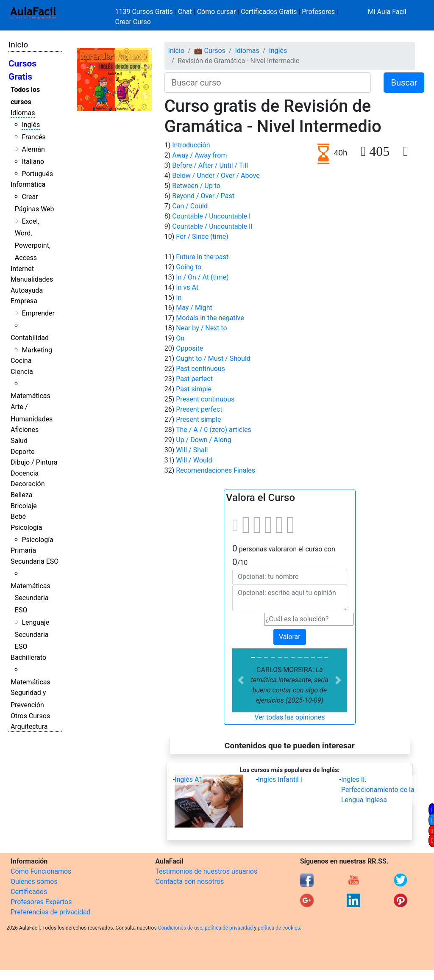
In (179, 298)
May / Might (194, 308)
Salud (19, 441)
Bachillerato (28, 657)
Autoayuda (27, 290)
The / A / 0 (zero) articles (214, 430)
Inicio (18, 45)
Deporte (23, 452)
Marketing (37, 350)
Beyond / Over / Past (203, 196)
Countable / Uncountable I (211, 216)
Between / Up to (196, 186)
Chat (185, 12)
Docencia (25, 473)
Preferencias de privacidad (51, 912)
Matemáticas (31, 396)
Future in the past (202, 257)
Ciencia (22, 372)
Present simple (198, 419)
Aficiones (25, 430)
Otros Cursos (30, 716)
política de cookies (279, 928)
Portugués (37, 174)
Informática (28, 184)
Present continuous (205, 399)
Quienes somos (34, 882)
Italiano (33, 162)
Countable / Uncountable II (212, 226)
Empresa (24, 301)
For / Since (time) (202, 237)
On (180, 338)
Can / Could (190, 206)
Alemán (33, 149)
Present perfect (199, 409)
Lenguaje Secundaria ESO (32, 635)
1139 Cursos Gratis (145, 12)
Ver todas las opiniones (289, 717)
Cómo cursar (217, 12)
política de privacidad (229, 928)
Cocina (21, 361)
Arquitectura (29, 727)
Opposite (189, 348)
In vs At (187, 287)
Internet (22, 269)
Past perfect (194, 379)
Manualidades (32, 279)
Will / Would (194, 460)
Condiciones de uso (180, 928)
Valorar (290, 637)
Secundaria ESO (35, 561)
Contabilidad (30, 338)
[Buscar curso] (268, 83)
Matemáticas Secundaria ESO (31, 598)
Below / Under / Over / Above (216, 176)
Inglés (31, 125)
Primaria (23, 550)
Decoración (28, 484)
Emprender (38, 313)
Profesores (318, 12)
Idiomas (23, 113)
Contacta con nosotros (189, 882)
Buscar (404, 83)
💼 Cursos (210, 51)
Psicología (26, 527)
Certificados (29, 892)
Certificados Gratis (269, 12)
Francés (33, 137)
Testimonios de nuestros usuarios (206, 871)
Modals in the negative (210, 318)
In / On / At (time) (202, 277)
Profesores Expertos (41, 902)
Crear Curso (133, 22)
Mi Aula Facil (387, 12)
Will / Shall (192, 450)
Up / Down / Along (203, 440)
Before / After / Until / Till (210, 165)
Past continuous (200, 369)
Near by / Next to (201, 328)
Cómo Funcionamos (41, 871)
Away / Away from (199, 155)
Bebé (18, 516)
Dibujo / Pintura (34, 462)
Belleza (21, 495)
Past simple (194, 389)
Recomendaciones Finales (216, 470)
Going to (189, 267)
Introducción (191, 145)
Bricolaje (24, 506)
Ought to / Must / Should (213, 359)
